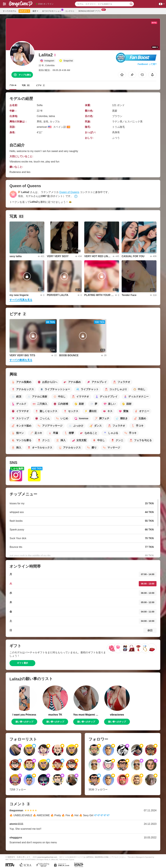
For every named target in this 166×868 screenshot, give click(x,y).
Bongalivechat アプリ (90, 11)
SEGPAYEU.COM (101, 857)
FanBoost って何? (147, 64)
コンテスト (70, 11)
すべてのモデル (10, 11)
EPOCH (90, 857)
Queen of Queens (69, 192)
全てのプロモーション (52, 11)
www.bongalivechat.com (47, 857)
